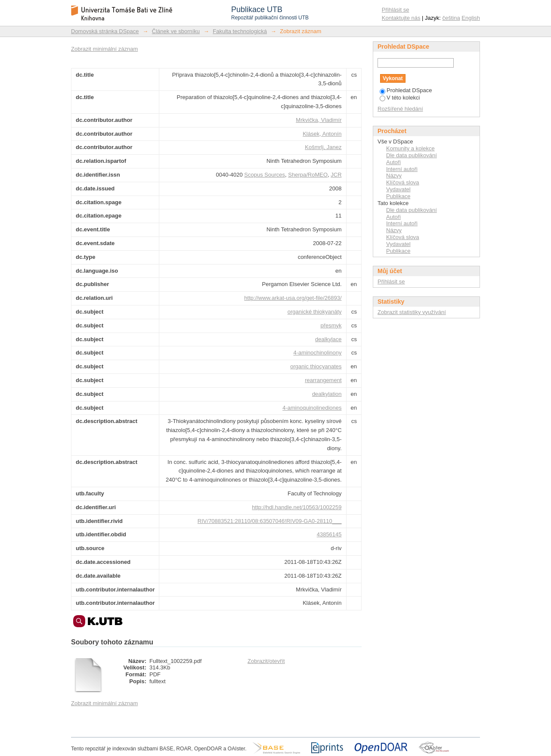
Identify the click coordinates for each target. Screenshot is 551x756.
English (471, 18)
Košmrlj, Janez (323, 147)
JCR (336, 175)
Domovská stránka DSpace (105, 31)
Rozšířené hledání (400, 109)
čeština (451, 18)
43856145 (329, 534)
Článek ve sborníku (176, 31)
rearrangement (323, 380)
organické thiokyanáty (315, 312)
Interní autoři (402, 169)
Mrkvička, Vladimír (319, 120)
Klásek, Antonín (322, 134)
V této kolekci (400, 98)
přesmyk (331, 325)
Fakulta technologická (240, 31)
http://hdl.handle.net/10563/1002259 (297, 507)
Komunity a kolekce (410, 148)
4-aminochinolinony (318, 353)
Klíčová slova (403, 182)
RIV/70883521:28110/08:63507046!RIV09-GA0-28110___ (270, 521)
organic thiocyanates (316, 366)
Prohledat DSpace (406, 90)
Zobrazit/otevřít (266, 661)
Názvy (394, 176)
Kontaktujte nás (401, 18)
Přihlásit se (396, 10)
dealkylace (328, 339)
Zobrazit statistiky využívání (412, 312)
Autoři (393, 162)
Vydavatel (398, 189)
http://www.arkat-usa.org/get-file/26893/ (293, 298)
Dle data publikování (412, 155)
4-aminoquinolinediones (312, 408)
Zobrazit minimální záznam (104, 49)
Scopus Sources (265, 175)
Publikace (398, 196)
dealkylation (327, 394)
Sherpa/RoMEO (308, 175)
